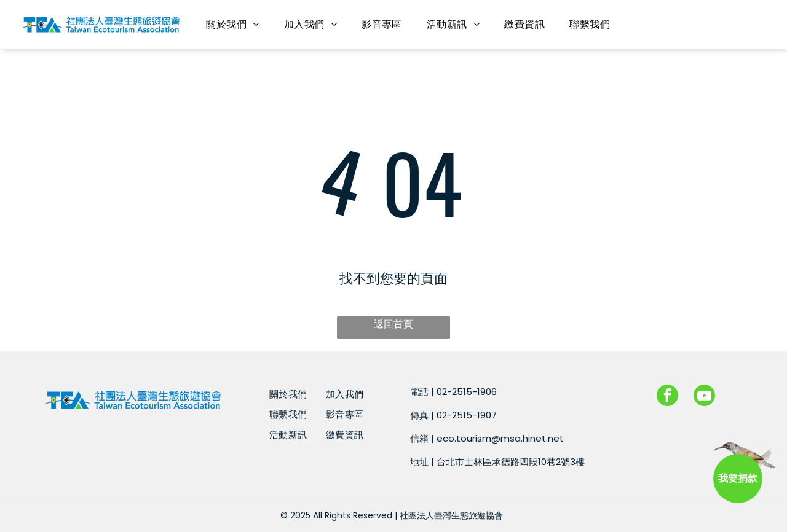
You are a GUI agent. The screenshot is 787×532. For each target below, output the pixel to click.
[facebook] (667, 397)
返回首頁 (393, 324)
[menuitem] (232, 24)
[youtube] (704, 397)
